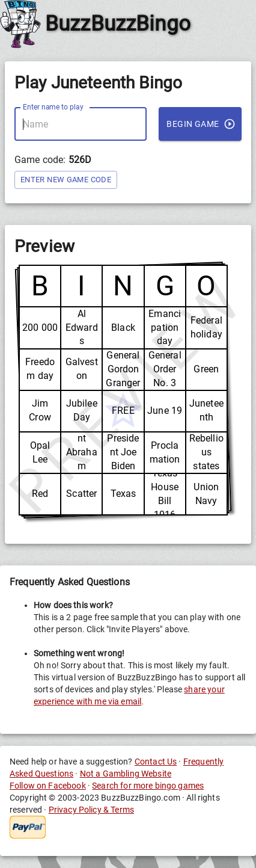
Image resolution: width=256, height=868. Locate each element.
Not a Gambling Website (126, 774)
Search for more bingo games (148, 786)
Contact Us (156, 762)
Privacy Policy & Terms (91, 810)
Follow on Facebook (48, 786)
